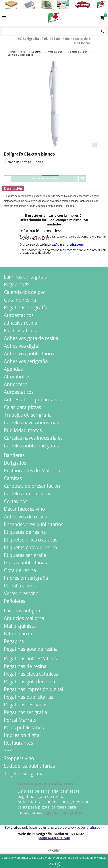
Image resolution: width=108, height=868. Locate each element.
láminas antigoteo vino (67, 802)
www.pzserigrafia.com (86, 827)
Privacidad (100, 858)
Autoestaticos (30, 802)
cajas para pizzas (33, 807)
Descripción (13, 188)
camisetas (70, 791)
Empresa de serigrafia (38, 791)
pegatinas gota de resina (41, 796)
